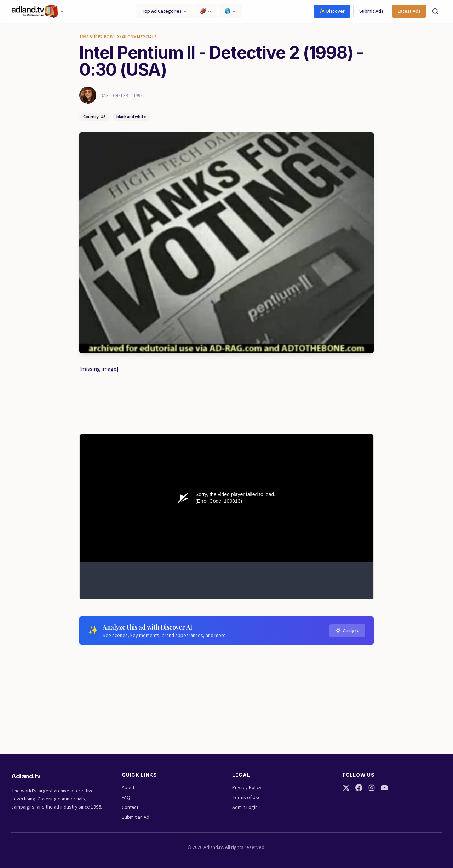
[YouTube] (384, 788)
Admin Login (245, 807)
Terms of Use (246, 798)
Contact (130, 807)
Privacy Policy (247, 788)
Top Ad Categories (164, 11)
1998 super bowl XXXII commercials (118, 37)
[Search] (435, 11)
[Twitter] (346, 788)
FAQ (126, 798)
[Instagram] (372, 788)
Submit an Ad (136, 817)
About (128, 788)
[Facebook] (359, 788)
